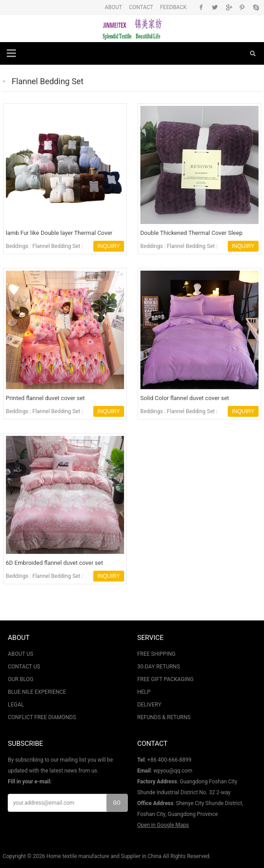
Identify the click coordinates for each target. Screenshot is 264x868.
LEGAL (16, 705)
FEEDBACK (173, 7)
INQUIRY (109, 246)
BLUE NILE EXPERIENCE (37, 692)
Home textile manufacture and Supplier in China (104, 856)
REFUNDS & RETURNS (164, 717)
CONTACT (141, 7)
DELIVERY (149, 705)
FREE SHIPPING (156, 654)
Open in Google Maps (163, 825)
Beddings (17, 246)
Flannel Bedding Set (48, 81)
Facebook (201, 7)
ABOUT (113, 7)
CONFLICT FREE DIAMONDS (42, 717)
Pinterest (242, 7)
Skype (256, 7)
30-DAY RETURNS (158, 667)
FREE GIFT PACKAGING (166, 679)
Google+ (228, 7)
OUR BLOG (20, 679)
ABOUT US (20, 654)
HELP (144, 692)
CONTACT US (24, 667)
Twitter (215, 7)
